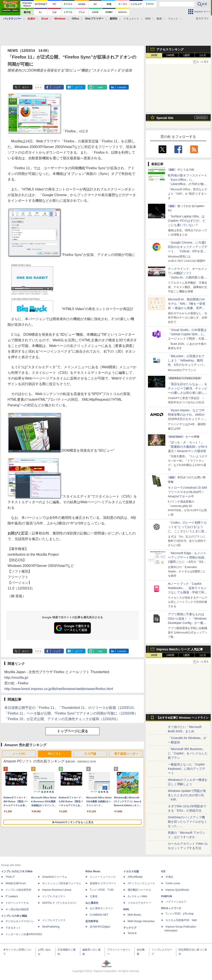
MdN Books (134, 915)
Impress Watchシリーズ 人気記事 (180, 649)
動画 (159, 19)
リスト (38, 87)
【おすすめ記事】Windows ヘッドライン (182, 718)
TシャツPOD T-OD (102, 890)
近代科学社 (92, 921)
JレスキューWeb (137, 896)
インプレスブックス (54, 920)
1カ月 (203, 55)
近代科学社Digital (100, 927)
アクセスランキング (170, 49)
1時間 (154, 55)
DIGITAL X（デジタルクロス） (60, 903)
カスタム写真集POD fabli (181, 920)
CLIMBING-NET (99, 915)
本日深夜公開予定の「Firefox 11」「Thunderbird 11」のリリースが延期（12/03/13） (70, 708)
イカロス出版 (131, 871)
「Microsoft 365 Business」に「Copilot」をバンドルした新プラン (188, 753)
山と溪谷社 (92, 903)
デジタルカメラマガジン (20, 921)
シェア (57, 87)
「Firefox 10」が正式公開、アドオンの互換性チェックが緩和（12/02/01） (62, 719)
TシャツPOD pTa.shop (180, 914)
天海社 (169, 877)
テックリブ (130, 928)
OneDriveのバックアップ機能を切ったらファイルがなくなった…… (188, 822)
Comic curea (173, 883)
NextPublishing (51, 927)
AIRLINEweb (135, 877)
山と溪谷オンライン (101, 908)
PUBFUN (167, 896)
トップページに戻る (72, 731)
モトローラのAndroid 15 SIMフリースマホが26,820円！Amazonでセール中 (187, 492)
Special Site (165, 118)
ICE (163, 871)
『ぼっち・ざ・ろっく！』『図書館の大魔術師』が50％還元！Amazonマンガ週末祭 (188, 447)
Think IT (10, 877)
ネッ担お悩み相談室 (17, 909)
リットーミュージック (103, 877)
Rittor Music (93, 871)
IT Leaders (12, 896)
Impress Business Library (57, 890)
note (100, 87)
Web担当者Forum (16, 883)
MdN (126, 909)
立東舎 (94, 896)
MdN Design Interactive (141, 921)
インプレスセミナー (54, 896)
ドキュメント (131, 19)
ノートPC (19, 754)
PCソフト (55, 754)
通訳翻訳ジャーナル (139, 890)
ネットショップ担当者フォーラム (62, 883)
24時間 (170, 55)
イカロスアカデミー (139, 903)
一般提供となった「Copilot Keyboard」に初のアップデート (186, 769)
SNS (148, 19)
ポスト (26, 87)
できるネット (13, 928)
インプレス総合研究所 (18, 890)
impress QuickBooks (177, 890)
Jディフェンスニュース (141, 883)
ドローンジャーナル (17, 903)
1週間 (187, 55)
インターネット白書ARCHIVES (24, 934)
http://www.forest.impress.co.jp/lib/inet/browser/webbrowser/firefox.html (59, 689)
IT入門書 (90, 754)
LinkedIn (122, 87)
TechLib (132, 933)
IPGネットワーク (171, 908)
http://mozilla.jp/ (16, 678)
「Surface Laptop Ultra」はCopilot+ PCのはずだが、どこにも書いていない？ (187, 221)
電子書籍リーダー (126, 754)
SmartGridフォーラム (55, 877)
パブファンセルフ (176, 902)
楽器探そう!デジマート (103, 883)
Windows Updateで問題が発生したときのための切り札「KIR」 (187, 795)
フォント (173, 19)
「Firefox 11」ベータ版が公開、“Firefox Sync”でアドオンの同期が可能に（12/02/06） (71, 713)
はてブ (79, 87)
